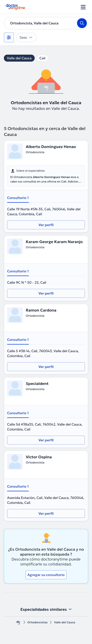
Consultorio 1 (18, 198)
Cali (43, 58)
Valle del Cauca (19, 58)
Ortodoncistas (38, 622)
